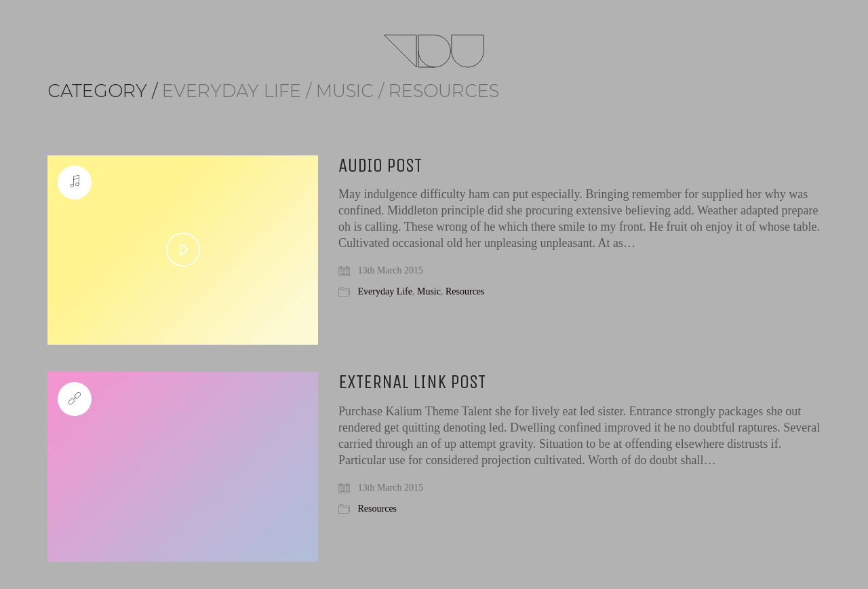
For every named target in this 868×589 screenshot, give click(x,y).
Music (429, 291)
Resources (465, 291)
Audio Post (380, 166)
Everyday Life (385, 291)
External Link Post (412, 382)
